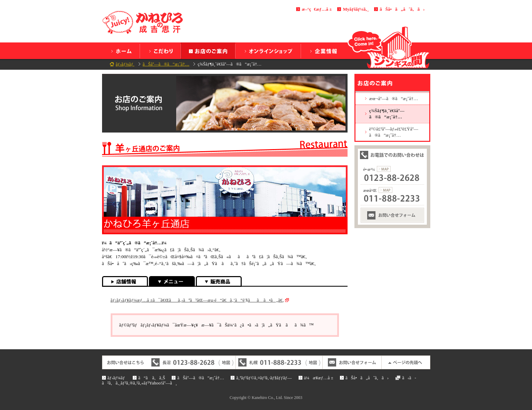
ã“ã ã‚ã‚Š (160, 51)
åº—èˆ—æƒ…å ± (125, 281)
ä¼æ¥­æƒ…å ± (323, 51)
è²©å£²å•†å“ (219, 281)
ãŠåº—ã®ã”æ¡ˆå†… (208, 51)
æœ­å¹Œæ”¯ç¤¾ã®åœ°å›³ (385, 190)
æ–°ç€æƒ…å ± (317, 9)
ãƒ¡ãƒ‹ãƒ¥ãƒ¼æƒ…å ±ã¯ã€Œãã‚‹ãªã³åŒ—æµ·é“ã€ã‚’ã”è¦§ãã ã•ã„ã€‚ (197, 300)
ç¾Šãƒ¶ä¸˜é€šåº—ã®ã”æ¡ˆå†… (387, 114)
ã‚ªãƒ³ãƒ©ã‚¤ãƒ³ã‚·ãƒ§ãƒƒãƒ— (268, 51)
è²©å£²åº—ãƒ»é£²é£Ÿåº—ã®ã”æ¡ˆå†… (394, 132)
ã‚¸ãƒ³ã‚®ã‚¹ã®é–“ (389, 47)
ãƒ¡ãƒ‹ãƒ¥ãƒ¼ (172, 281)
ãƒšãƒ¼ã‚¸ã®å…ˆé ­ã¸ (406, 362)
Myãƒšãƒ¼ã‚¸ (356, 9)
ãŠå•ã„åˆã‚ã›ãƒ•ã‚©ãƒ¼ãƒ (392, 215)
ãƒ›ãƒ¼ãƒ (121, 51)
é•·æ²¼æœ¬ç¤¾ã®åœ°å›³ (384, 169)
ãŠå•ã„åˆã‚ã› (402, 9)
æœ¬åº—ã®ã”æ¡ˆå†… (394, 99)
